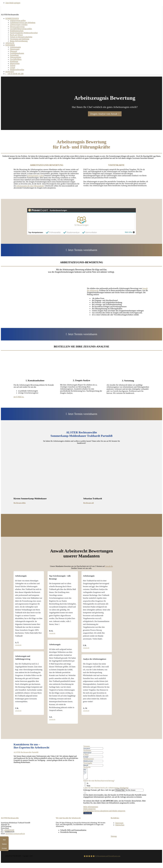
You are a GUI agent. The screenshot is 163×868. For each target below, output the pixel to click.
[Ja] (85, 785)
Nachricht (87, 767)
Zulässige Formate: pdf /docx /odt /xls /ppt (99, 792)
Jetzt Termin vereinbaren (83, 250)
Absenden (88, 815)
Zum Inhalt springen (13, 3)
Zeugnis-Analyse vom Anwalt (104, 114)
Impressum (119, 825)
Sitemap (114, 838)
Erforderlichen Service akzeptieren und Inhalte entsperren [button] (104, 813)
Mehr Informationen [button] (91, 809)
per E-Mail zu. (19, 397)
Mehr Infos (130, 232)
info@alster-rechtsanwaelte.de (15, 836)
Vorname (87, 746)
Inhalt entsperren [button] (89, 811)
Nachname (87, 750)
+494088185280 (9, 832)
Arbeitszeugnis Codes (35, 176)
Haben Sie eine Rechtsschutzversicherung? (99, 783)
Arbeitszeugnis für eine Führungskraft (30, 186)
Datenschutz (120, 827)
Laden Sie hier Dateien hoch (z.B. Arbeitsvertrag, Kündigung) (106, 790)
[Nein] (85, 788)
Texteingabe (88, 763)
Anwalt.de (109, 566)
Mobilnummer (89, 759)
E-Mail (86, 755)
